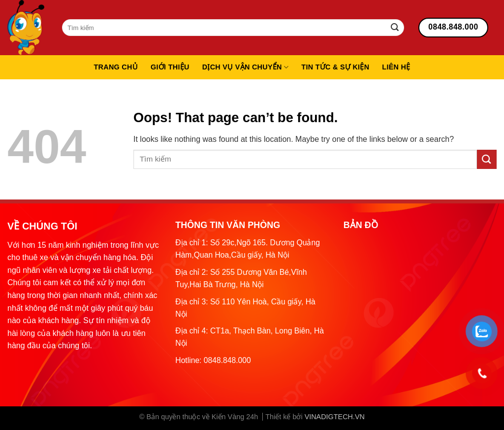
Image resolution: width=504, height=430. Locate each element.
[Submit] (395, 28)
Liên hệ (396, 67)
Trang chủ (116, 67)
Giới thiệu (170, 67)
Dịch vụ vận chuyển (246, 67)
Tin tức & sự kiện (335, 67)
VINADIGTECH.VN (335, 417)
